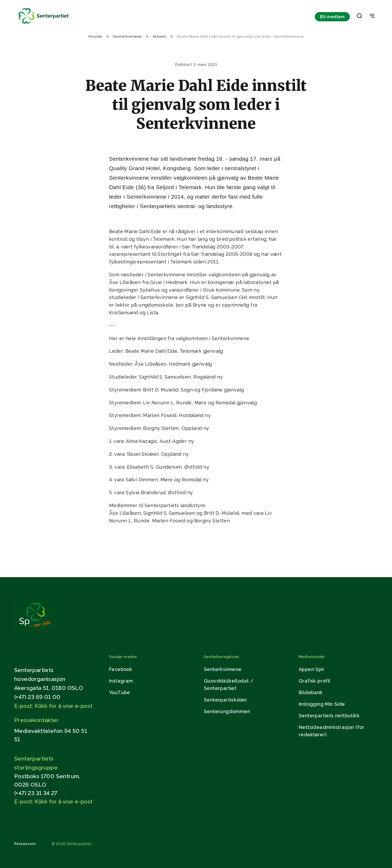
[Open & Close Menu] (372, 16)
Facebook (121, 669)
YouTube (120, 692)
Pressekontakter (36, 720)
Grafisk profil (315, 681)
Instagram (121, 681)
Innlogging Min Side (322, 704)
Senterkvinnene (223, 669)
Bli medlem (332, 17)
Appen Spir (312, 669)
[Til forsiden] (44, 24)
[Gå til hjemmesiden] (35, 629)
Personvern (25, 844)
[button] (359, 17)
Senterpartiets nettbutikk (329, 716)
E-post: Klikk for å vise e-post (53, 706)
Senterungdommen (227, 711)
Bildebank (311, 692)
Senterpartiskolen (225, 700)
